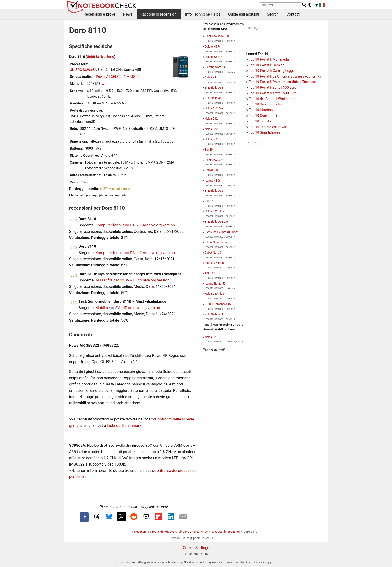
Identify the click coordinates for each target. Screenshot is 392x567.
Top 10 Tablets (260, 121)
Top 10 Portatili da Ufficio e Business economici (285, 76)
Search (273, 14)
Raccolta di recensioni (159, 14)
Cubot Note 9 (213, 253)
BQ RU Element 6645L (218, 304)
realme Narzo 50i (215, 284)
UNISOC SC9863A (84, 70)
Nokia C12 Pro (214, 108)
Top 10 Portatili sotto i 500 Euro (273, 93)
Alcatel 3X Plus (214, 263)
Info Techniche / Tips (203, 14)
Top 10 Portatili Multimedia (269, 59)
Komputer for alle (110, 225)
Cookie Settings (196, 548)
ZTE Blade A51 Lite (217, 222)
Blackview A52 (214, 160)
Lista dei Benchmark (124, 426)
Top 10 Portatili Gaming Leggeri (273, 71)
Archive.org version (159, 225)
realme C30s (213, 181)
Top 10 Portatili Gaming (267, 65)
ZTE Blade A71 (214, 314)
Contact (293, 14)
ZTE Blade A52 (214, 191)
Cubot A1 (210, 78)
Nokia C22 (211, 129)
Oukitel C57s (213, 47)
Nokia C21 (211, 337)
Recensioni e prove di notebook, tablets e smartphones (171, 532)
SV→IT (131, 280)
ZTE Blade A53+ (215, 98)
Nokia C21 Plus (214, 211)
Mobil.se (103, 308)
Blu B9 (209, 150)
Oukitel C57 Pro (214, 57)
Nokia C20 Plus (214, 294)
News (128, 14)
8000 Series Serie (101, 57)
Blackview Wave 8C (217, 36)
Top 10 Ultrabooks (263, 110)
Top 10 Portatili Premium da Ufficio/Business (283, 82)
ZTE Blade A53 (214, 88)
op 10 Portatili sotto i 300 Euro (273, 88)
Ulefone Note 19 (215, 67)
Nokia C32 (211, 119)
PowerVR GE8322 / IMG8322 (118, 77)
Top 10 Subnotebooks (265, 104)
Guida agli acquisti (244, 14)
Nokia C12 (211, 139)
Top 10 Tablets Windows (267, 127)
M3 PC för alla (107, 280)
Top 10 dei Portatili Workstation (273, 99)
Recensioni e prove (99, 14)
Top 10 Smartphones (265, 132)
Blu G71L (210, 201)
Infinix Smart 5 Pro (216, 242)
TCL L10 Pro (212, 273)
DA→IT (136, 225)
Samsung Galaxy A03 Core (221, 232)
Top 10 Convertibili (263, 116)
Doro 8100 (211, 170)
